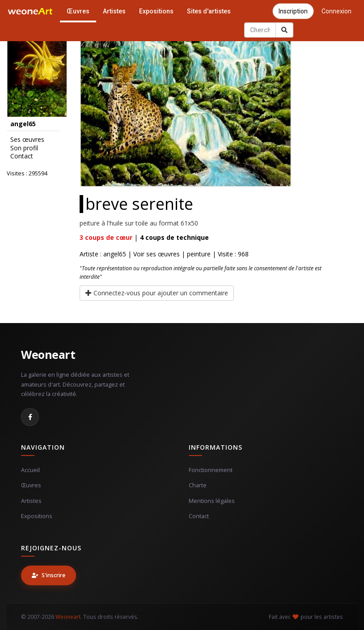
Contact (22, 156)
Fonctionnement (211, 470)
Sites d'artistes (209, 11)
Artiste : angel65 (103, 254)
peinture (199, 254)
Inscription (293, 11)
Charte (198, 485)
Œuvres (78, 11)
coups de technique (174, 237)
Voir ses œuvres (157, 254)
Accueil (30, 470)
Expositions (156, 11)
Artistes (114, 11)
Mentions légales (212, 501)
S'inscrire (49, 575)
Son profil (24, 148)
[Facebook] (30, 417)
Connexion (336, 11)
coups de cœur (106, 237)
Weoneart (48, 354)
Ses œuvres (27, 140)
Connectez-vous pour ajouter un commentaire (157, 293)
